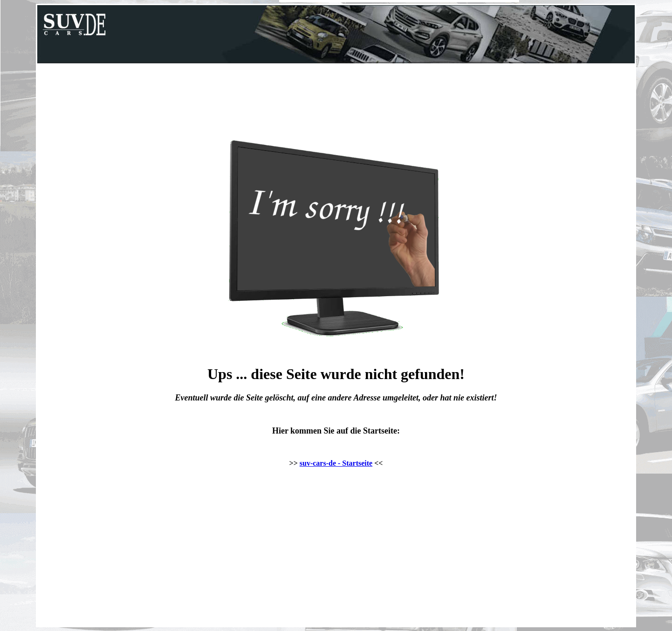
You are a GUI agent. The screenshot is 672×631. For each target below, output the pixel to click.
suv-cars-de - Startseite (336, 463)
